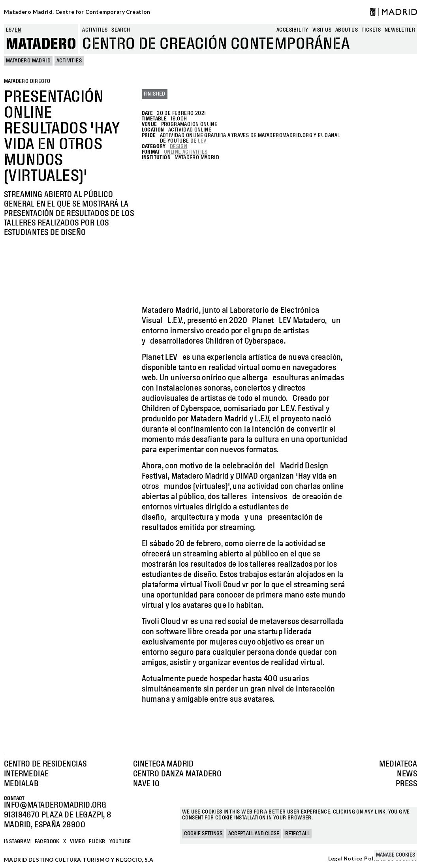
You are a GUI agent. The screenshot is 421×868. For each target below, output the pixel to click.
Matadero (41, 44)
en (18, 30)
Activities (95, 30)
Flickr (97, 842)
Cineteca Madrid (164, 764)
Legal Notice (345, 859)
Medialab (21, 784)
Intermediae (26, 774)
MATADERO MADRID (28, 61)
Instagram (17, 842)
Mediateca (398, 764)
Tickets (371, 30)
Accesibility (292, 30)
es (9, 30)
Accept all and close (254, 834)
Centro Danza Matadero (177, 774)
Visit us (322, 30)
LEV (202, 141)
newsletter (400, 30)
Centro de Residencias (45, 764)
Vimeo (77, 842)
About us (347, 30)
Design (179, 147)
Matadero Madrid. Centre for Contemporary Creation (77, 12)
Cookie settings (203, 834)
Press (406, 784)
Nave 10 (147, 784)
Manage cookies (396, 855)
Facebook (47, 842)
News (407, 774)
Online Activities (186, 152)
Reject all (297, 834)
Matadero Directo (27, 81)
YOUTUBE (120, 842)
